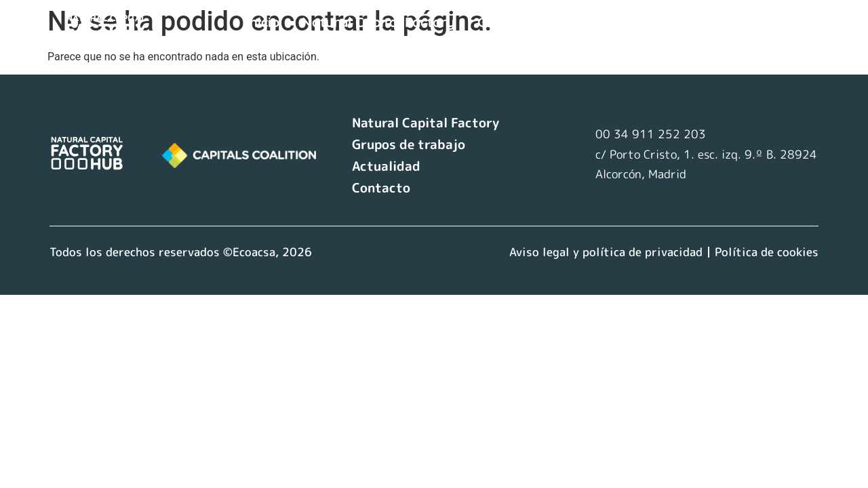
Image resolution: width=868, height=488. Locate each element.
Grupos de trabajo (537, 22)
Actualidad (653, 22)
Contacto (739, 22)
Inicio (262, 22)
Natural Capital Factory (378, 22)
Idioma (278, 44)
